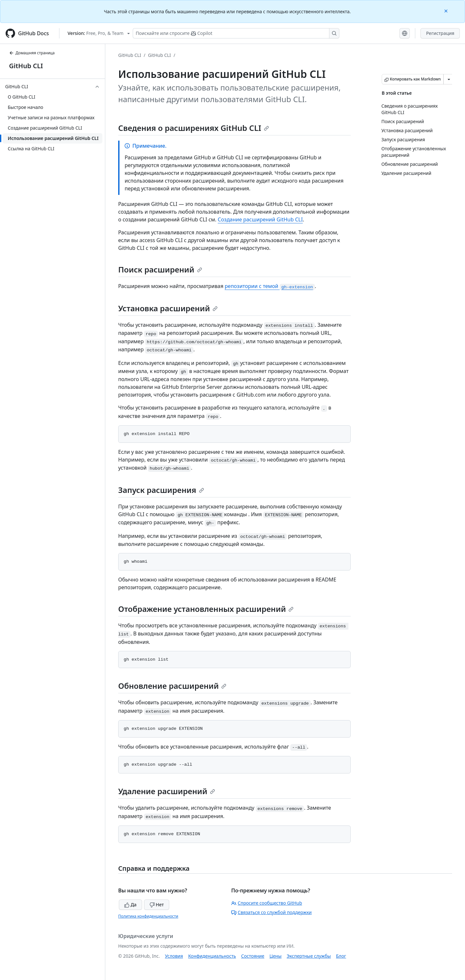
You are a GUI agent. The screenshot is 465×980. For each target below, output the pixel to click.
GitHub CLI (26, 66)
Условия (174, 956)
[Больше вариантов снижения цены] (449, 79)
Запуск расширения (161, 490)
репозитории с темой (270, 286)
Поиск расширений (160, 269)
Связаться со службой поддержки (271, 912)
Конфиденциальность (212, 956)
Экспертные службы (309, 956)
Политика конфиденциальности (148, 916)
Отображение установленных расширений (206, 609)
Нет (157, 905)
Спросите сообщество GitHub (267, 903)
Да (130, 905)
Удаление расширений (167, 791)
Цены (276, 956)
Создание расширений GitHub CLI (260, 219)
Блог (341, 956)
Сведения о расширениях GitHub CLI (194, 128)
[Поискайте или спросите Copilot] (236, 33)
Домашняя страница (32, 53)
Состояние (253, 956)
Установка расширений (168, 308)
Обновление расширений (172, 686)
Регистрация (440, 33)
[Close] (447, 11)
